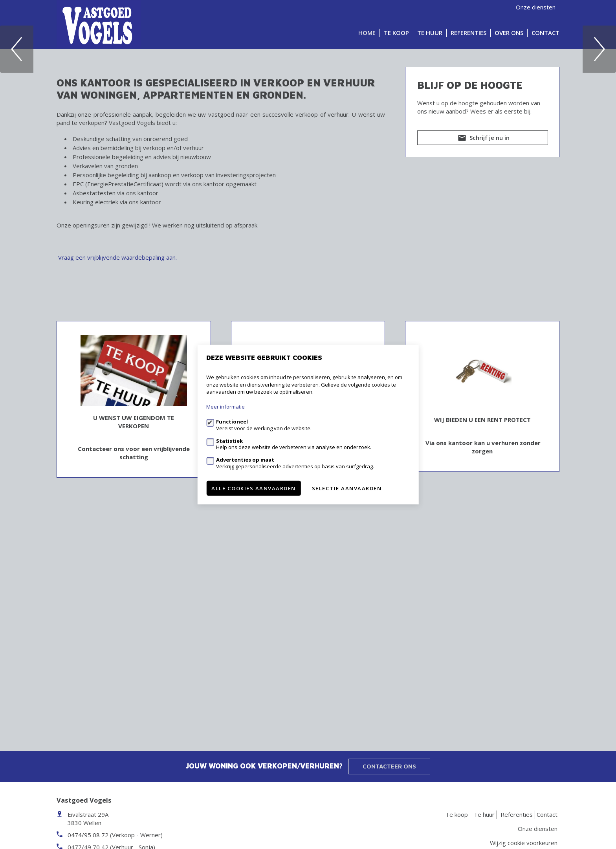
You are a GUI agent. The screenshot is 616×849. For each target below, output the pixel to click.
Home (367, 33)
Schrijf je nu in (483, 322)
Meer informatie (225, 407)
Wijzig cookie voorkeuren (524, 843)
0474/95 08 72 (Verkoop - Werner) (115, 835)
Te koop (396, 33)
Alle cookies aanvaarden (254, 488)
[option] (308, 140)
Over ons (509, 33)
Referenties (468, 33)
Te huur (430, 33)
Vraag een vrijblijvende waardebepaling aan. (117, 440)
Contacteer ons (389, 766)
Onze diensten (536, 7)
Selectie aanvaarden (347, 488)
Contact (545, 33)
